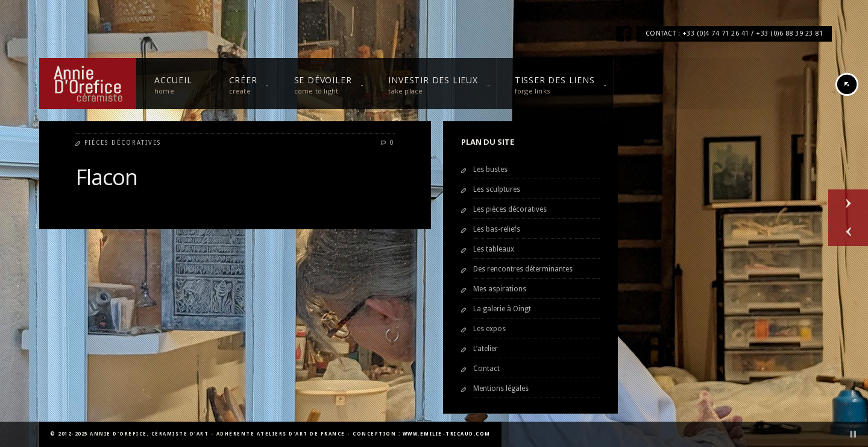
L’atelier (486, 349)
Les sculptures (497, 189)
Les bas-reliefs (497, 229)
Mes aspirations (500, 289)
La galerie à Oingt (502, 309)
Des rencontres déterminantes (523, 269)
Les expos (489, 329)
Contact (486, 369)
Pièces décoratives (123, 143)
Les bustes (490, 170)
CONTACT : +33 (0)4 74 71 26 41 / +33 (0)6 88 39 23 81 (734, 33)
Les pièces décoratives (510, 209)
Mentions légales (501, 388)
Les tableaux (494, 249)
